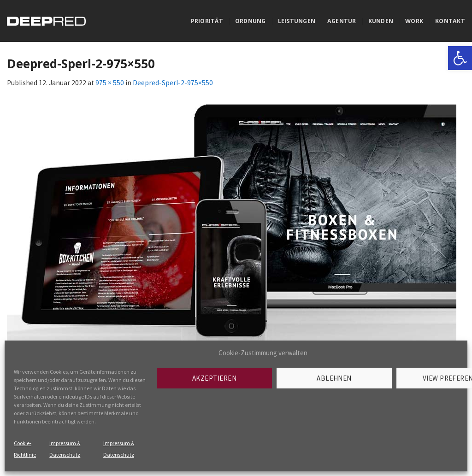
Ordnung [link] (251, 21)
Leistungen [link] (297, 21)
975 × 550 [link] (110, 83)
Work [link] (414, 21)
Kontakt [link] (450, 21)
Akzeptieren (214, 378)
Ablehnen (334, 378)
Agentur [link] (342, 21)
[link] (460, 58)
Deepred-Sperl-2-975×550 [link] (173, 83)
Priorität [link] (207, 21)
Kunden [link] (381, 21)
